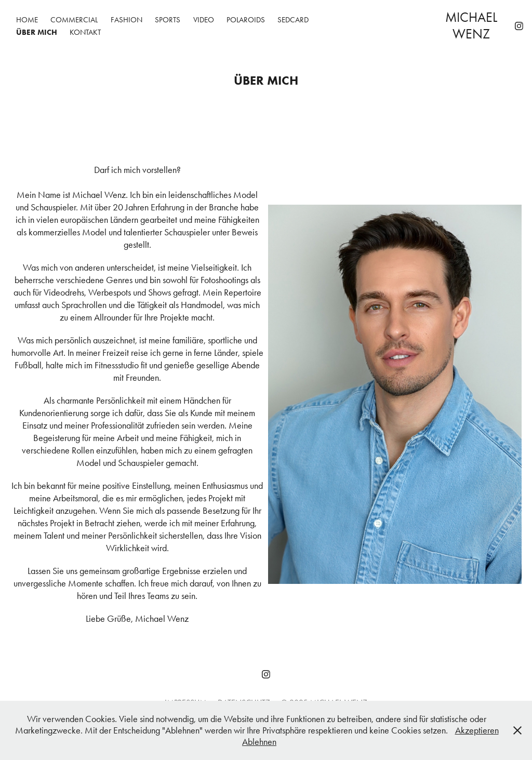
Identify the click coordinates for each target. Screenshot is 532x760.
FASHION (127, 20)
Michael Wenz (473, 26)
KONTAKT (85, 32)
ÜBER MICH (37, 32)
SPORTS (168, 20)
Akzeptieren (477, 730)
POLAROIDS (246, 20)
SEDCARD (293, 20)
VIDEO (204, 20)
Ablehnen (259, 742)
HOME (27, 20)
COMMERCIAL (74, 20)
